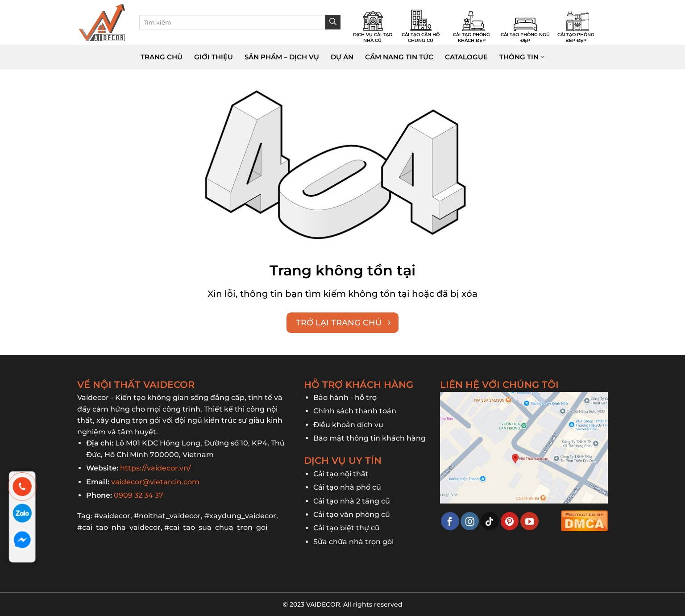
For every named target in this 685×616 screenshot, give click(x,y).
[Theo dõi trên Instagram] (470, 521)
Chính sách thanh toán (355, 411)
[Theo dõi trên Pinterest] (510, 521)
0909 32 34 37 (139, 495)
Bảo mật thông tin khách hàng (369, 438)
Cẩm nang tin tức (399, 57)
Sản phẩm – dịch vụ (282, 57)
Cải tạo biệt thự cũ (347, 528)
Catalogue (466, 57)
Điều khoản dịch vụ (348, 425)
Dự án (342, 57)
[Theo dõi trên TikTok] (490, 521)
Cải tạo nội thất (341, 474)
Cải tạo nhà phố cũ (347, 487)
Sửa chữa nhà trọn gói (353, 542)
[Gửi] (333, 22)
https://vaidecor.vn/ (156, 468)
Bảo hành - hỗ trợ (345, 397)
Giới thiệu (214, 57)
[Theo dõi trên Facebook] (450, 521)
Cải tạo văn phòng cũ (352, 514)
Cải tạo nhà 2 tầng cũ (352, 501)
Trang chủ (162, 57)
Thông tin (522, 57)
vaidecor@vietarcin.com (155, 482)
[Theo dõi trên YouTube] (529, 521)
